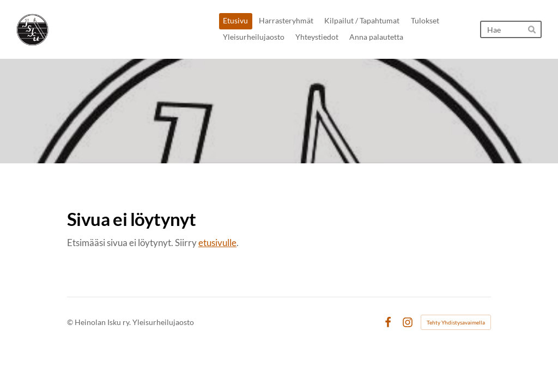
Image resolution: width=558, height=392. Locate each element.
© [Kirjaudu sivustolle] (71, 322)
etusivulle (217, 243)
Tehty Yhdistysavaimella (456, 322)
